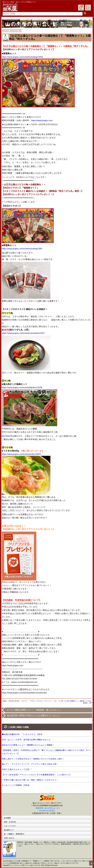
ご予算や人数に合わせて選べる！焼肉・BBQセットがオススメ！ (30, 780)
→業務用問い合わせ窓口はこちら (47, 808)
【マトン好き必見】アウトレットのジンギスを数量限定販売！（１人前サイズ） (37, 775)
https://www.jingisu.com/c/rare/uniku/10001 (21, 454)
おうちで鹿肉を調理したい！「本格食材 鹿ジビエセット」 (35, 710)
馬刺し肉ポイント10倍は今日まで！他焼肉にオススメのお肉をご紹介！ (33, 759)
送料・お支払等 (10, 822)
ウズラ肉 (88, 701)
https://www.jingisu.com (42, 120)
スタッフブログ (10, 826)
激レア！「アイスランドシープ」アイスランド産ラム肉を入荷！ (30, 764)
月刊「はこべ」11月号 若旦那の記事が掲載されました (26, 740)
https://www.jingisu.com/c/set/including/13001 (23, 57)
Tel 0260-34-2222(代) (47, 811)
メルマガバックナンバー (44, 701)
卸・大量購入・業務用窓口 (14, 834)
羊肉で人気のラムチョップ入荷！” (17, 769)
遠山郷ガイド (9, 830)
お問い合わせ (9, 838)
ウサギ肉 (66, 701)
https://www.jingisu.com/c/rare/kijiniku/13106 (22, 387)
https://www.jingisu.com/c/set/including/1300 (22, 249)
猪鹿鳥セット (75, 701)
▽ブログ (32, 701)
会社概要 (7, 818)
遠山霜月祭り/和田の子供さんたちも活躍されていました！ (34, 716)
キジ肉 (61, 701)
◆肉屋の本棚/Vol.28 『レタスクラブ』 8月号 (22, 734)
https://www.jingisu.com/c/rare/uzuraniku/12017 (23, 333)
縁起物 (82, 701)
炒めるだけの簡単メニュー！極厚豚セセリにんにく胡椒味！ (28, 745)
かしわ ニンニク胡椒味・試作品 (16, 785)
